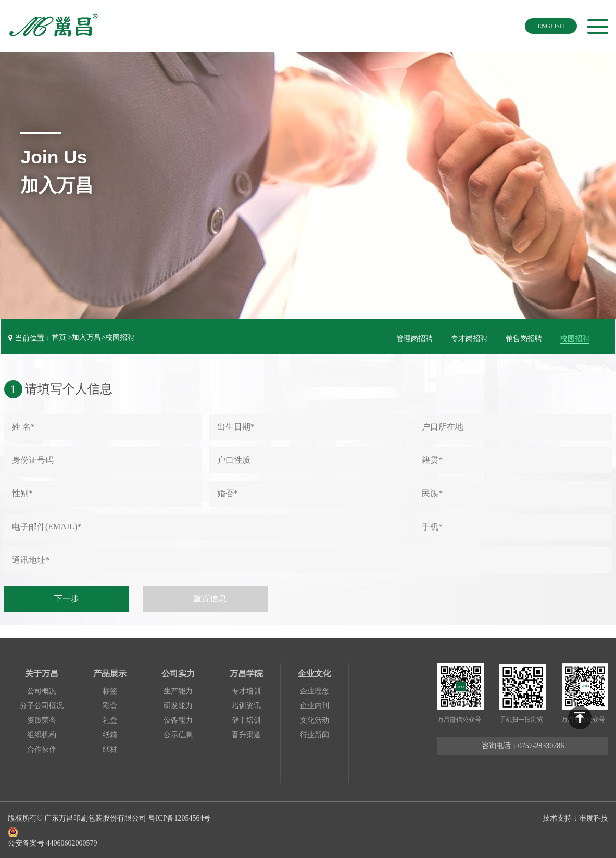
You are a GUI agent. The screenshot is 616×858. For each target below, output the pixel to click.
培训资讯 (246, 704)
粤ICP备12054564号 (180, 816)
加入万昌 (86, 338)
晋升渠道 (246, 733)
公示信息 (178, 733)
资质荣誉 (42, 719)
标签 (110, 690)
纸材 (110, 748)
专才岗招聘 (469, 338)
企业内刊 (315, 704)
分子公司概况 (42, 704)
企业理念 (315, 690)
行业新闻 (315, 733)
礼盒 (110, 719)
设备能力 (178, 719)
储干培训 (246, 719)
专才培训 (246, 690)
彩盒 (110, 704)
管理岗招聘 (414, 338)
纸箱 (110, 733)
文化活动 (315, 719)
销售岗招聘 (524, 338)
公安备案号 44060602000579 (111, 834)
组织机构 (42, 733)
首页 (59, 338)
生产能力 (178, 690)
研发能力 (178, 704)
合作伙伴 (42, 748)
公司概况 (42, 690)
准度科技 (594, 816)
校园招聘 (120, 338)
